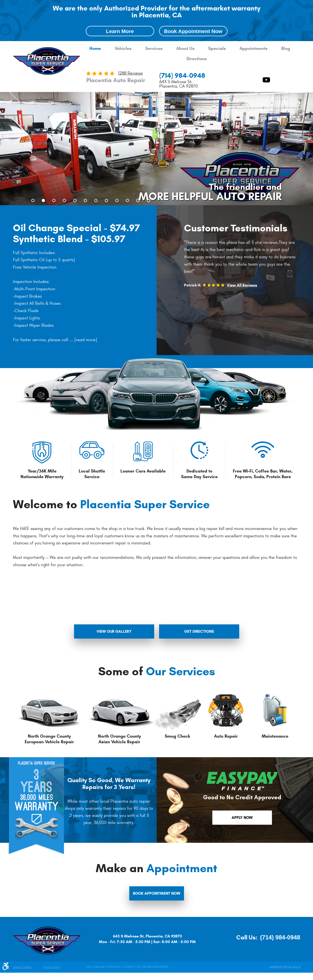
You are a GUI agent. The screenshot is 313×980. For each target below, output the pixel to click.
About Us (185, 49)
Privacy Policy (52, 967)
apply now (242, 817)
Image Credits (22, 967)
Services (154, 49)
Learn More (120, 31)
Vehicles (123, 49)
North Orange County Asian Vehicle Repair (119, 739)
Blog (286, 49)
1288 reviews (130, 73)
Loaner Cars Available (143, 471)
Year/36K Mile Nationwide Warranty (42, 474)
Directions (197, 59)
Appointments (254, 49)
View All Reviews (242, 285)
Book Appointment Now (193, 31)
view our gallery (114, 631)
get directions (199, 631)
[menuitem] (95, 49)
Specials (217, 49)
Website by (285, 967)
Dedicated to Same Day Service (199, 474)
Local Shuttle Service (92, 474)
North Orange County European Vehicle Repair (49, 739)
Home (95, 49)
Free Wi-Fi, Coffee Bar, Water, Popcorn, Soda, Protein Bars (263, 474)
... (83, 340)
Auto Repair (226, 736)
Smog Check (177, 736)
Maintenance (275, 736)
